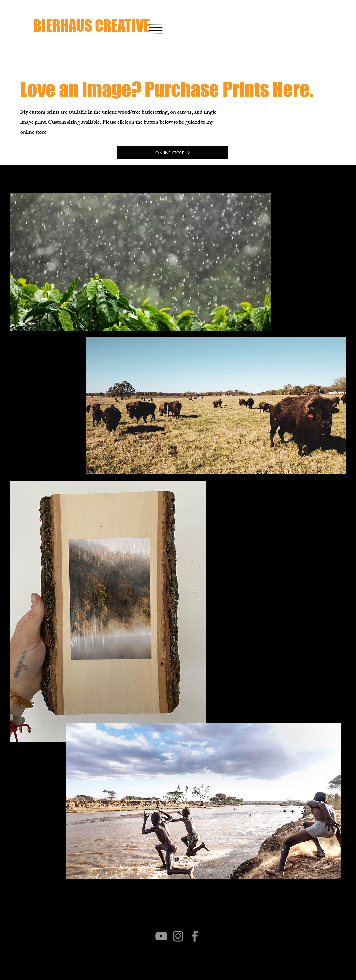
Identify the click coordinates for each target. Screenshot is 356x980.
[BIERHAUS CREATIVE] (111, 26)
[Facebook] (195, 936)
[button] (156, 29)
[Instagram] (178, 936)
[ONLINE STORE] (173, 153)
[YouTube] (161, 936)
